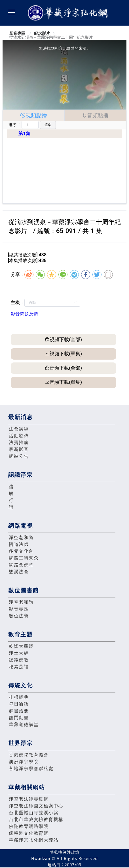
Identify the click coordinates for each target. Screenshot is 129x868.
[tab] (33, 115)
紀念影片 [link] (42, 33)
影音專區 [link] (18, 33)
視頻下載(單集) (66, 354)
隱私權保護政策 (64, 852)
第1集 (24, 134)
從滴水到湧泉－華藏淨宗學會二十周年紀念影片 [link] (51, 37)
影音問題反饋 (24, 314)
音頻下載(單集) (66, 382)
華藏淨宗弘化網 (69, 13)
